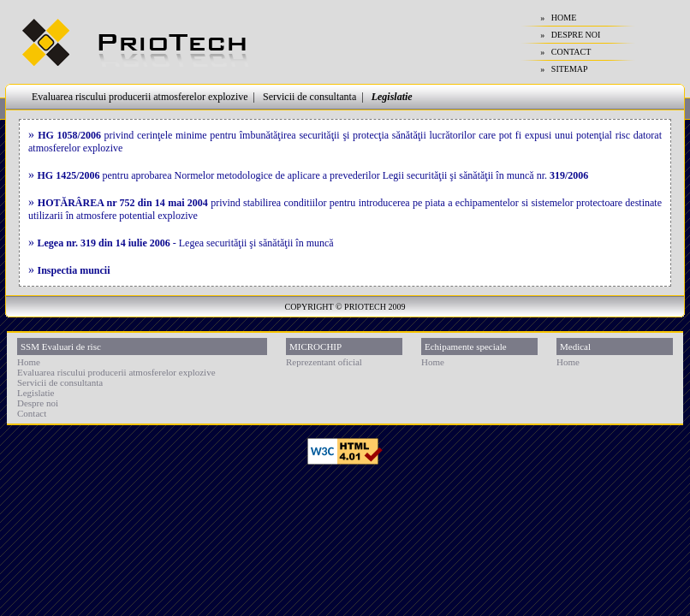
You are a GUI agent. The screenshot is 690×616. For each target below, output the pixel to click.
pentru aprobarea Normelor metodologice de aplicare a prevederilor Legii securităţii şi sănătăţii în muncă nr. (313, 175)
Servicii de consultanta (309, 97)
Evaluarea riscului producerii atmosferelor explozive (140, 97)
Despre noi (38, 403)
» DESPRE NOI (570, 35)
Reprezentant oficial (324, 362)
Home (29, 362)
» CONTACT (565, 52)
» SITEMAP (564, 69)
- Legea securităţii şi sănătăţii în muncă (186, 243)
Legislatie (392, 97)
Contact (32, 413)
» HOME (558, 18)
